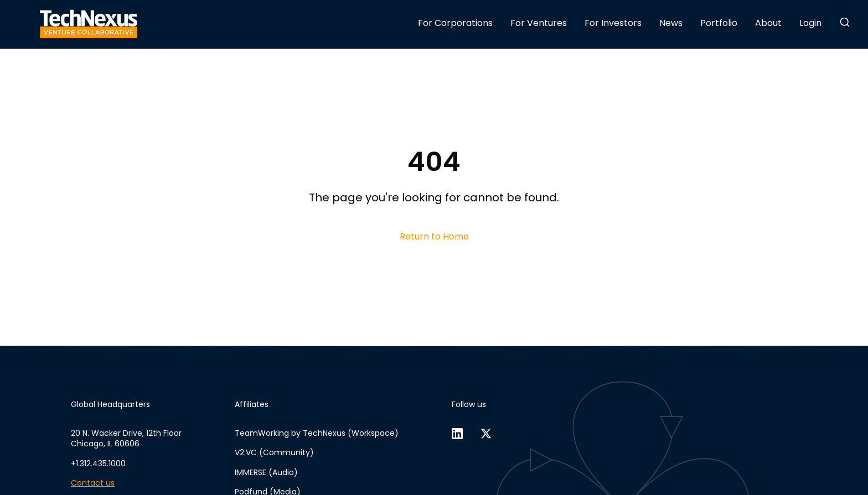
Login (810, 23)
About (768, 23)
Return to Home (434, 236)
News (671, 23)
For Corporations (455, 23)
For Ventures (539, 23)
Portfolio (719, 23)
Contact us (93, 483)
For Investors (613, 23)
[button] (845, 22)
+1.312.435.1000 (98, 464)
